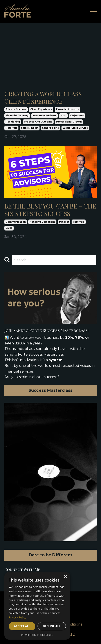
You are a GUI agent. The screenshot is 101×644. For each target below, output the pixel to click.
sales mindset (30, 128)
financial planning (17, 116)
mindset (64, 222)
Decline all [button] (52, 626)
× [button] (65, 577)
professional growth (69, 122)
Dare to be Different (51, 555)
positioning (13, 122)
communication (16, 222)
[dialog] (37, 606)
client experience (41, 109)
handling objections (42, 222)
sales (9, 228)
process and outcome (38, 122)
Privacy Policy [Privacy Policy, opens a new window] (17, 617)
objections (77, 116)
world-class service (75, 128)
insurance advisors (44, 116)
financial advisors (67, 109)
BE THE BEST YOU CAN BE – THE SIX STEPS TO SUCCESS (50, 210)
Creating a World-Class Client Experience (43, 97)
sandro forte (50, 128)
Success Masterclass (51, 390)
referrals (11, 128)
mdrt (63, 116)
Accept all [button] (22, 626)
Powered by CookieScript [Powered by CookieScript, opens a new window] (37, 635)
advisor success (16, 109)
